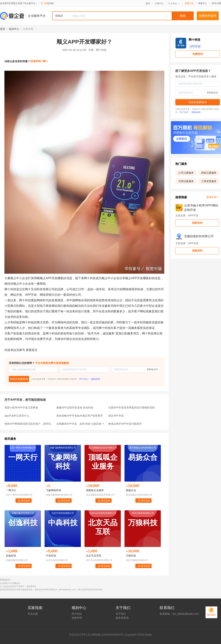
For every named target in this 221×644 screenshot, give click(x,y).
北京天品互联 (94, 556)
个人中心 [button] (174, 3)
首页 (148, 3)
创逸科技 (11, 556)
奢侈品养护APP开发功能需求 (125, 424)
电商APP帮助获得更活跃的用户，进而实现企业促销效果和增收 (29, 424)
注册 (219, 3)
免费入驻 (189, 3)
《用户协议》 (83, 379)
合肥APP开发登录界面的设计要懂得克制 (131, 408)
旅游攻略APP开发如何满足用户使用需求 (80, 416)
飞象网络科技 (54, 490)
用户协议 (77, 614)
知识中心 (14, 29)
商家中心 (203, 3)
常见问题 (33, 614)
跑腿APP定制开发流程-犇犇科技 (75, 408)
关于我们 (121, 614)
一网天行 (11, 490)
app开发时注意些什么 (17, 416)
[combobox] (123, 16)
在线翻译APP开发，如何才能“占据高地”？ (80, 424)
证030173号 (79, 635)
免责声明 (77, 618)
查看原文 (32, 350)
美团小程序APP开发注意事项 (21, 408)
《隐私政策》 (96, 379)
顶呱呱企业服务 (95, 490)
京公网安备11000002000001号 (105, 635)
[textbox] (132, 16)
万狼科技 (131, 556)
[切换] (51, 3)
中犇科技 (51, 556)
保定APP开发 (116, 416)
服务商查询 (122, 618)
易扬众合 (131, 490)
